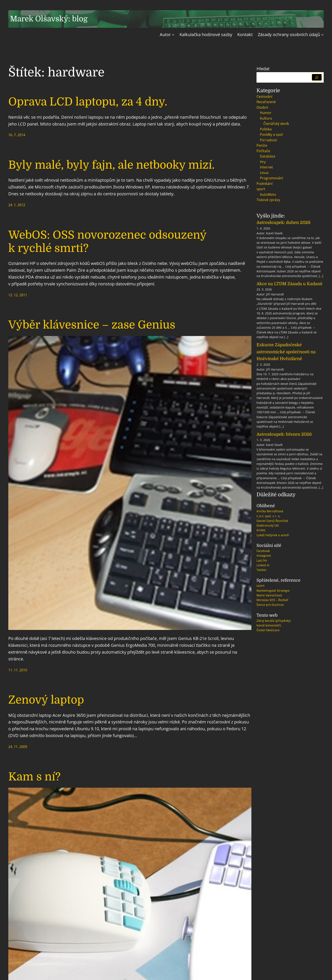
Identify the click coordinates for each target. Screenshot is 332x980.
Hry (263, 162)
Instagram (264, 556)
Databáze (268, 156)
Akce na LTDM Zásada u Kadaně (289, 284)
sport (261, 189)
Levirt (260, 586)
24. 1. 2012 (17, 205)
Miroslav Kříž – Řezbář (272, 600)
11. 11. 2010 (18, 670)
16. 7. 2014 (17, 135)
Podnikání (265, 184)
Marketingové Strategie (273, 591)
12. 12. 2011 (18, 295)
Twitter (262, 570)
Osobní (262, 107)
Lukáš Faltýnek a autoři (273, 535)
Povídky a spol (271, 134)
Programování (271, 178)
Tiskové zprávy (268, 200)
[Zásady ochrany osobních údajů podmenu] (322, 35)
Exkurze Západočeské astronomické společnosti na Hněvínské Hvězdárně (286, 352)
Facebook (263, 551)
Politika (266, 129)
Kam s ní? (34, 777)
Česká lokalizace (268, 630)
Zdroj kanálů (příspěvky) (274, 621)
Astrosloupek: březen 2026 (284, 434)
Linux (264, 173)
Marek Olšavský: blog (49, 19)
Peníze (262, 145)
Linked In (263, 565)
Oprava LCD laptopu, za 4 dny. (88, 102)
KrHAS (261, 530)
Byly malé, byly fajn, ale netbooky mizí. (111, 165)
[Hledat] (317, 77)
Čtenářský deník (276, 124)
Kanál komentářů (269, 625)
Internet (266, 167)
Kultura (266, 118)
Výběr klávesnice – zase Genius (92, 325)
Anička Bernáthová (270, 511)
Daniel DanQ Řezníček (272, 521)
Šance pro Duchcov (270, 605)
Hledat (263, 69)
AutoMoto (268, 194)
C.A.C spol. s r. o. (268, 516)
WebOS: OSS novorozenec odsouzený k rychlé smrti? (107, 242)
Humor (266, 113)
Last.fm (262, 560)
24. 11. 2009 (18, 747)
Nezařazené (266, 102)
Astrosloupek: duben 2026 (283, 223)
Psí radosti (268, 140)
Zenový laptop (46, 700)
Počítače (263, 151)
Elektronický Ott (268, 525)
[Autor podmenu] (173, 35)
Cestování (264, 96)
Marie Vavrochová (269, 595)
